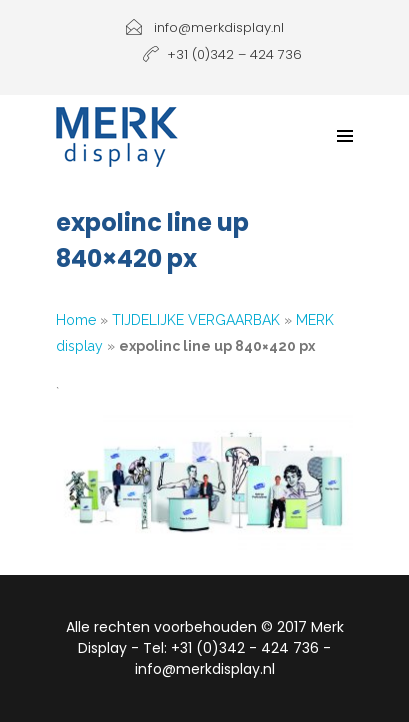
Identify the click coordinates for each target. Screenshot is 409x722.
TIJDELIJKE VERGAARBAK (196, 320)
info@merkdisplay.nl (205, 27)
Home (76, 320)
